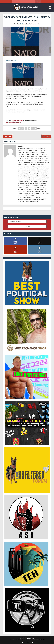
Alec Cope (22, 24)
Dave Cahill (20, 640)
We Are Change (29, 638)
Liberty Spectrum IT (38, 640)
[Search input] (24, 2)
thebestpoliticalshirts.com (13, 122)
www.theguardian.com (12, 60)
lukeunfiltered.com (18, 120)
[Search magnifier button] (39, 2)
